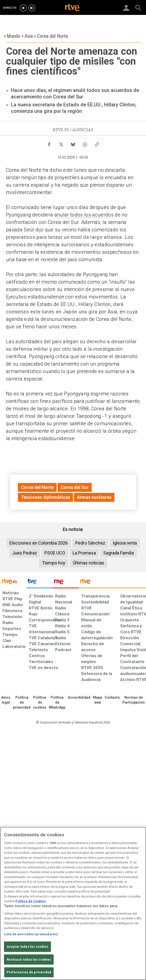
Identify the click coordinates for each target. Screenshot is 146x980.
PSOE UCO (55, 553)
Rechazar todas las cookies (29, 959)
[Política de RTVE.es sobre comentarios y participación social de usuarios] (134, 700)
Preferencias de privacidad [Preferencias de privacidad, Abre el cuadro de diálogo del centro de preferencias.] (29, 972)
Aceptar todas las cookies (27, 947)
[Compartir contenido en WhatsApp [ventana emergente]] (85, 143)
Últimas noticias (89, 563)
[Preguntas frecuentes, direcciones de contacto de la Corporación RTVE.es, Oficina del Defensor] (112, 698)
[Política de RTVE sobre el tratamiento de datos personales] (22, 703)
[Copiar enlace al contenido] (97, 143)
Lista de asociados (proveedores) (31, 934)
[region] (73, 903)
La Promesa (84, 553)
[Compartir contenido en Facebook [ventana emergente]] (49, 143)
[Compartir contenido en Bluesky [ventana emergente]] (73, 143)
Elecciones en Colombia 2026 (39, 543)
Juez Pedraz (25, 553)
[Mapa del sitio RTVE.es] (97, 700)
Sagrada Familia (119, 553)
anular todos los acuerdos (84, 215)
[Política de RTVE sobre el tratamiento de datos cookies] (40, 703)
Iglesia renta (125, 543)
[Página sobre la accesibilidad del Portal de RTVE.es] (79, 698)
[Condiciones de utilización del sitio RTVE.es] (6, 700)
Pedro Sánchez (90, 543)
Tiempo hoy (54, 563)
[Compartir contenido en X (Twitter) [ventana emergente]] (61, 143)
